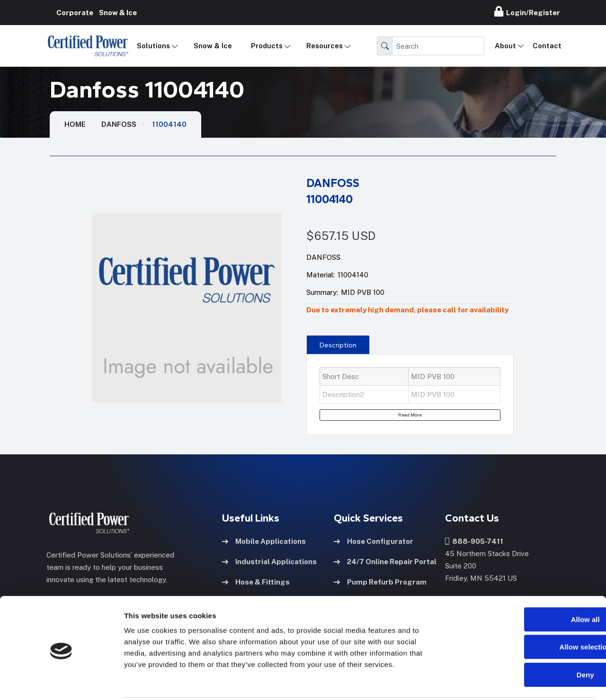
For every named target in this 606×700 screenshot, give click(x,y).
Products (267, 46)
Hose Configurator (374, 541)
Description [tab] (338, 345)
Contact (547, 46)
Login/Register (527, 11)
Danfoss (119, 124)
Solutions (153, 46)
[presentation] (338, 345)
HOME (75, 124)
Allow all (527, 584)
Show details (497, 681)
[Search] (438, 46)
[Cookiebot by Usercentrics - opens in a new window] (61, 682)
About (505, 46)
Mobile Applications (264, 541)
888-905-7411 (474, 541)
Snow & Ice (213, 46)
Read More (410, 415)
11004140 (169, 124)
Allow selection (527, 612)
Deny (527, 640)
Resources (325, 46)
